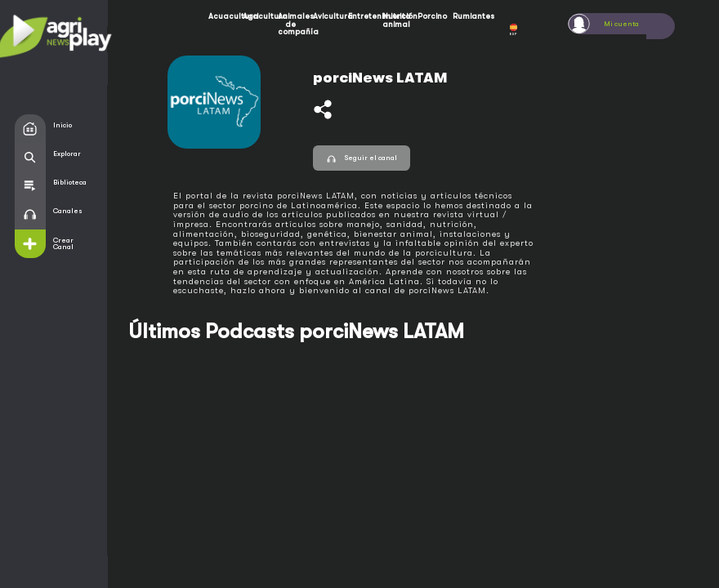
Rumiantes (467, 16)
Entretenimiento (362, 16)
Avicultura (327, 16)
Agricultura (257, 16)
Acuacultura (222, 16)
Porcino (431, 16)
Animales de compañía (292, 24)
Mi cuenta (621, 24)
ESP (514, 30)
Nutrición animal (396, 20)
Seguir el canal (362, 158)
